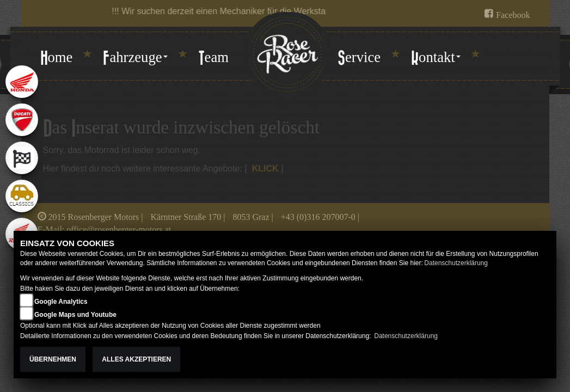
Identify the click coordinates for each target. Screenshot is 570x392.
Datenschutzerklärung (456, 263)
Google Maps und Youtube (75, 315)
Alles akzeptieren (136, 359)
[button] (135, 58)
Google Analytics (61, 302)
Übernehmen (53, 359)
